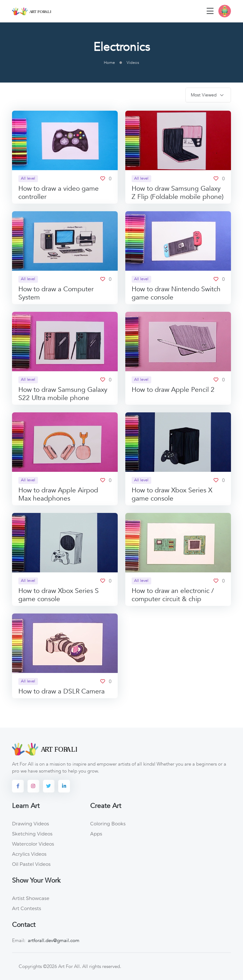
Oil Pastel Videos (31, 864)
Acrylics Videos (29, 854)
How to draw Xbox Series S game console (59, 595)
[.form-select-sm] (208, 95)
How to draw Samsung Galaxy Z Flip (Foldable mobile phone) (178, 193)
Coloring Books (108, 823)
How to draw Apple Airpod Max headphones (58, 494)
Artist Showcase (31, 898)
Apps (96, 834)
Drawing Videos (31, 823)
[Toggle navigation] (210, 11)
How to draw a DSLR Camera (62, 691)
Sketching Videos (32, 834)
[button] (225, 11)
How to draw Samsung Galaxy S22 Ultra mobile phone (63, 394)
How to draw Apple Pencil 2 (173, 390)
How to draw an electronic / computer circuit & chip (173, 595)
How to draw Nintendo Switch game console (176, 293)
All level (28, 178)
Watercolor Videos (33, 844)
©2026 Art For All (61, 966)
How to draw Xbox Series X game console (172, 494)
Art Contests (27, 908)
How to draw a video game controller (59, 193)
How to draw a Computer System (56, 293)
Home (109, 63)
